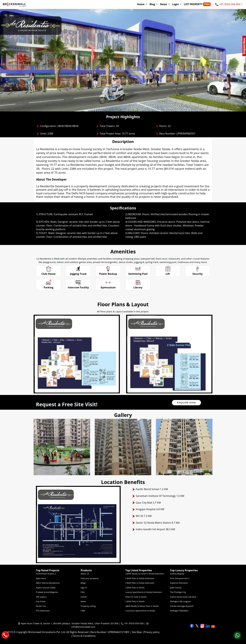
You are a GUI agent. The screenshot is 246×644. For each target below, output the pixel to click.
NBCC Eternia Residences (48, 583)
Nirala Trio (41, 606)
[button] (198, 4)
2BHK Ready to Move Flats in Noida (142, 606)
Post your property (90, 578)
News (83, 601)
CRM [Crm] (83, 611)
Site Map (137, 632)
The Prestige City (178, 592)
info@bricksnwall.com (83, 627)
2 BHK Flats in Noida (135, 588)
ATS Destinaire (43, 611)
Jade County (176, 588)
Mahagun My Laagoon (181, 601)
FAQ (83, 592)
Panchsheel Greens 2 (46, 574)
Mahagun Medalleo (179, 611)
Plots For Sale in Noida (136, 597)
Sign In (84, 588)
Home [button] (141, 4)
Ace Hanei (41, 601)
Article (84, 597)
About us (85, 574)
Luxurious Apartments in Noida (140, 611)
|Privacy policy (151, 632)
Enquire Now (186, 403)
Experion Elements (179, 583)
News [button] (164, 4)
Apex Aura (41, 578)
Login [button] (176, 4)
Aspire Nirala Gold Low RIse (183, 597)
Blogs (83, 583)
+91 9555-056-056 (228, 4)
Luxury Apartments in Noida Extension (144, 592)
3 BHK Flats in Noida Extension (140, 578)
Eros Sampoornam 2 (180, 578)
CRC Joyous (41, 597)
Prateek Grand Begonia (47, 592)
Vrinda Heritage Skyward (182, 606)
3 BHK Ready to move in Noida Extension (145, 574)
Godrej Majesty (177, 574)
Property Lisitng (88, 606)
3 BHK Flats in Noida (135, 601)
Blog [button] (153, 4)
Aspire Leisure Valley (46, 588)
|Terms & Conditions (83, 636)
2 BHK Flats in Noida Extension (140, 583)
